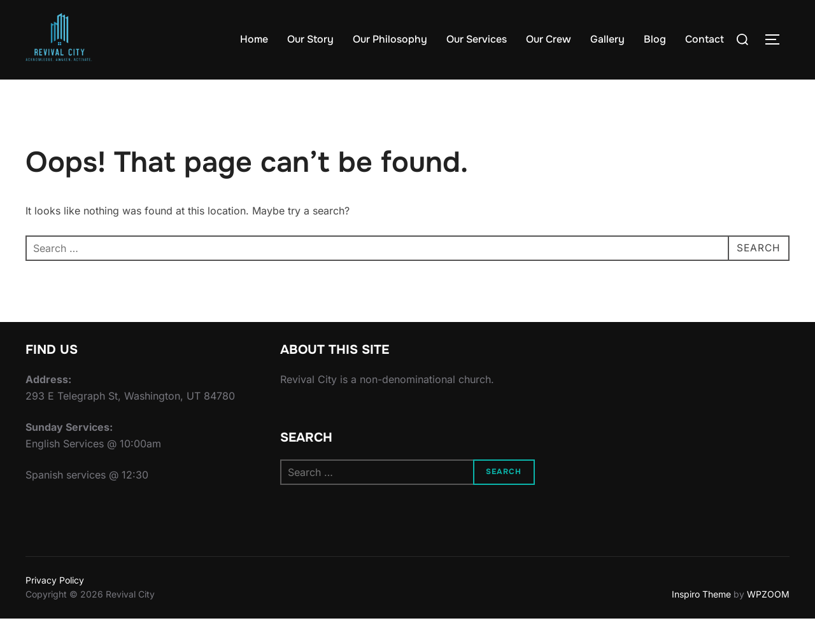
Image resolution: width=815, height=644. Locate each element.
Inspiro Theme (701, 619)
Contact (705, 39)
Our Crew (549, 39)
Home (254, 39)
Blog (655, 39)
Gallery (607, 39)
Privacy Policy (55, 605)
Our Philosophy (390, 39)
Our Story (310, 39)
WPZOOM (768, 619)
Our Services (477, 39)
